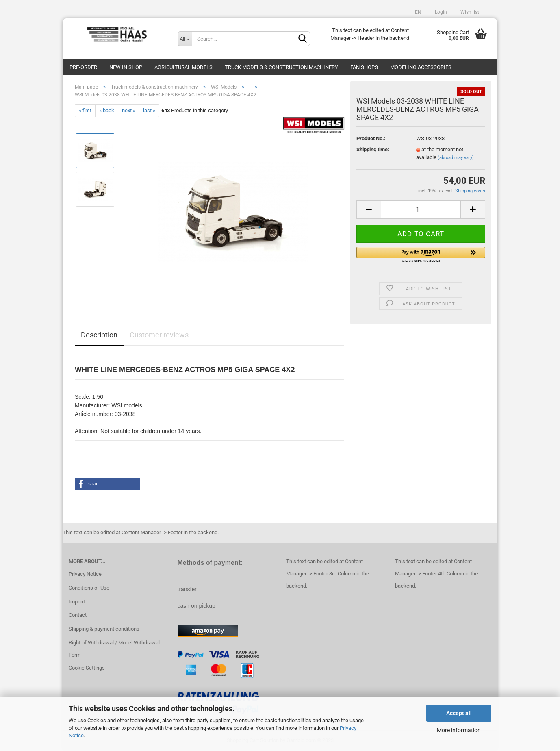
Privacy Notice (85, 574)
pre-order (83, 67)
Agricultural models (183, 67)
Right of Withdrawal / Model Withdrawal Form (114, 649)
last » (149, 110)
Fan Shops (364, 67)
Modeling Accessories (421, 67)
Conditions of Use (89, 588)
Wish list (469, 12)
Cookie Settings (87, 668)
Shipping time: (373, 149)
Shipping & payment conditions (104, 629)
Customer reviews (159, 335)
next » (129, 110)
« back (107, 110)
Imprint (77, 602)
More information (459, 730)
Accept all (459, 713)
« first (85, 110)
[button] (421, 255)
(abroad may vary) (456, 158)
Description (99, 335)
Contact (78, 615)
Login (440, 12)
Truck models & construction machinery (281, 67)
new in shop (126, 67)
